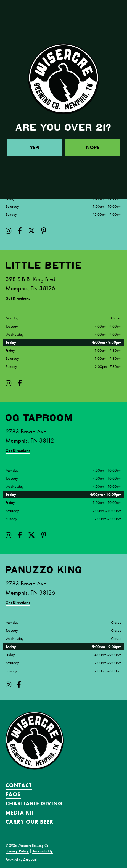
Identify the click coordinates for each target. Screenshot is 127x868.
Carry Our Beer (29, 822)
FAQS (13, 794)
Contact (19, 785)
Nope (92, 147)
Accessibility (43, 851)
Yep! (35, 147)
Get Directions (18, 298)
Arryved (30, 860)
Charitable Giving (34, 803)
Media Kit (20, 813)
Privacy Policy (17, 851)
